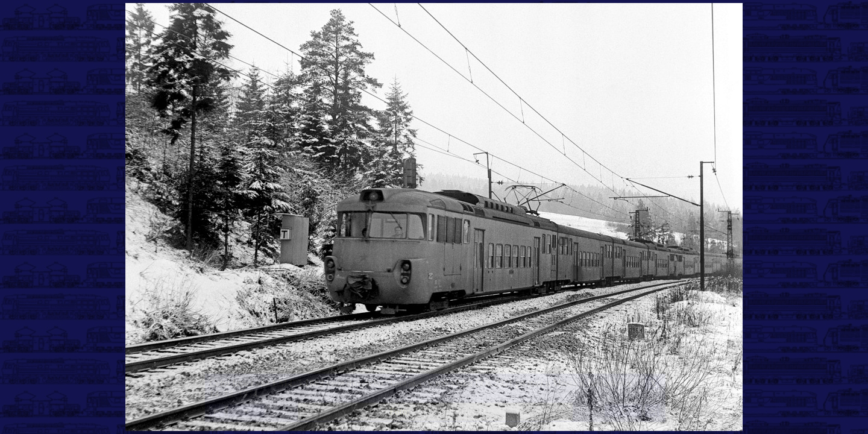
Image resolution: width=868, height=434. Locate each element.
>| (653, 411)
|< (217, 411)
